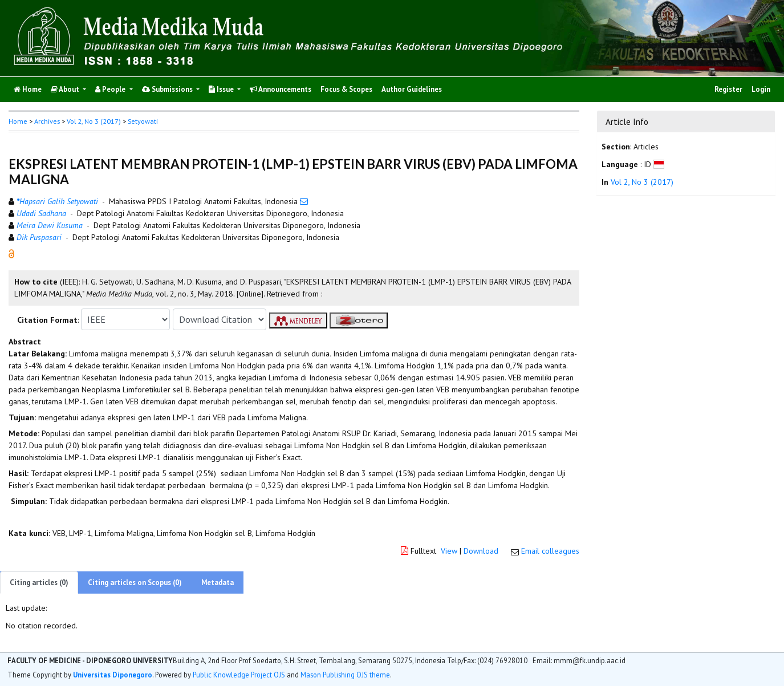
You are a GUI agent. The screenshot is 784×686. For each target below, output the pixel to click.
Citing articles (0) (39, 583)
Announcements (281, 89)
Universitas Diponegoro (113, 675)
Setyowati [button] (143, 121)
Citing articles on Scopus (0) (135, 583)
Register (728, 89)
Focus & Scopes (346, 89)
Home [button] (18, 121)
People (111, 89)
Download (481, 551)
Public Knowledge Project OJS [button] (239, 675)
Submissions (168, 89)
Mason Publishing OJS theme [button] (345, 675)
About (66, 89)
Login (761, 89)
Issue (222, 89)
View (449, 551)
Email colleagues (550, 551)
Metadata (218, 583)
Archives (47, 121)
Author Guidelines (412, 89)
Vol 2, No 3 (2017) (94, 121)
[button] (11, 253)
